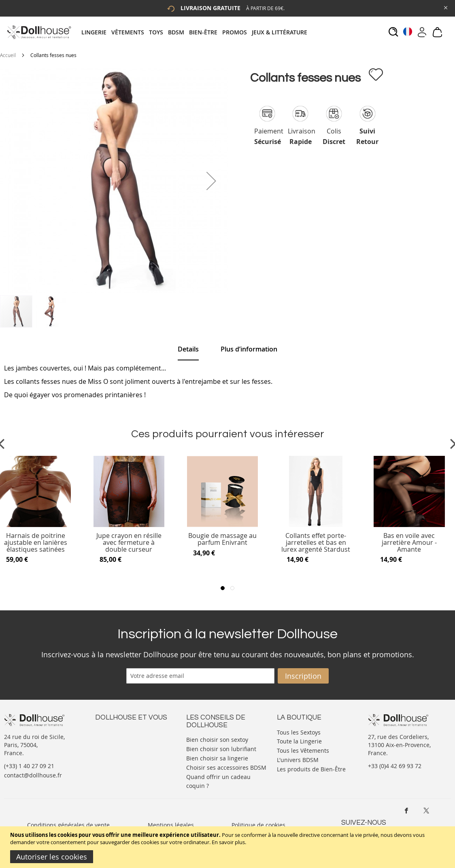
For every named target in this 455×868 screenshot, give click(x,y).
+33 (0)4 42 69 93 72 (395, 766)
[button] (211, 181)
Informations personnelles (131, 748)
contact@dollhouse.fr (33, 775)
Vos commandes (117, 756)
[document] (229, 847)
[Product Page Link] (129, 525)
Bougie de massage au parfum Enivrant (222, 539)
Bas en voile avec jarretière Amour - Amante (409, 543)
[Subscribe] (303, 676)
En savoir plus (228, 842)
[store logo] (39, 32)
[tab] (197, 32)
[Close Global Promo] (445, 7)
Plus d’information (249, 349)
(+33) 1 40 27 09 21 (29, 766)
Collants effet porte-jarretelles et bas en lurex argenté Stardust (316, 543)
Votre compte (113, 740)
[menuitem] (96, 32)
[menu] (197, 32)
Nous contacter (116, 731)
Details (188, 349)
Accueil (8, 55)
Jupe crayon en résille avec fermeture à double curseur (129, 543)
